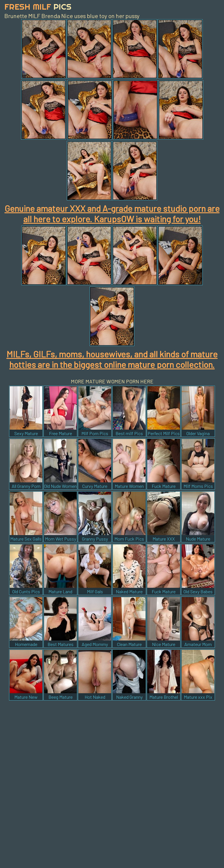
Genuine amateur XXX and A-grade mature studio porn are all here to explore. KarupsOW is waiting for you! (112, 214)
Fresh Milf (38, 7)
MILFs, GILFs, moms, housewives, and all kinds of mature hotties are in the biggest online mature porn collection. (112, 359)
